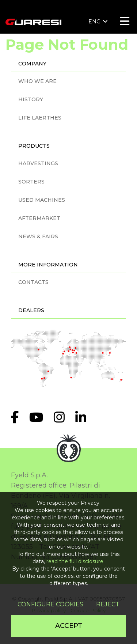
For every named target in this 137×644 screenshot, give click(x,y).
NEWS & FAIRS (38, 236)
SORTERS (31, 182)
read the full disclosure (75, 561)
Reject (108, 604)
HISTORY (31, 99)
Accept (69, 626)
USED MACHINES (42, 200)
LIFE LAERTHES (40, 118)
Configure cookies (50, 604)
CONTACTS (33, 282)
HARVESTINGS (38, 163)
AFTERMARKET (39, 218)
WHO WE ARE (37, 81)
